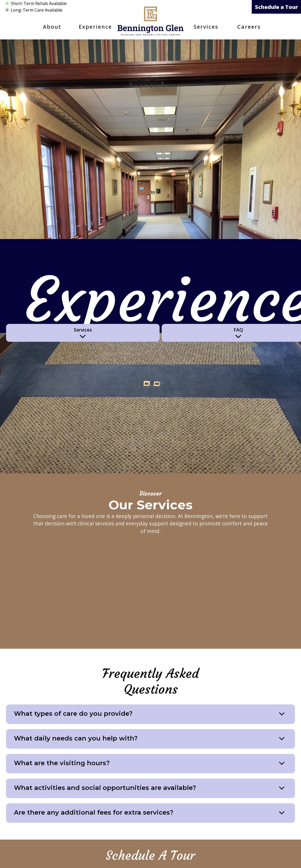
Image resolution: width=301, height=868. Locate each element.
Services (206, 27)
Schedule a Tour (276, 7)
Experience (95, 27)
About (52, 27)
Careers (249, 27)
